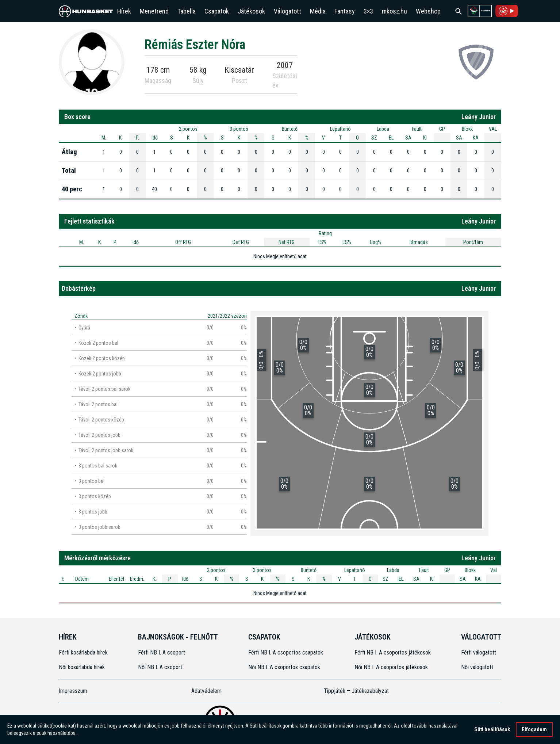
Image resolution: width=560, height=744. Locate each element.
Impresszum (73, 691)
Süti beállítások (492, 730)
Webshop (428, 11)
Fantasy (345, 11)
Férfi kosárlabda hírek (83, 653)
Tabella (187, 11)
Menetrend (154, 11)
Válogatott (287, 11)
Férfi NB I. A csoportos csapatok (286, 653)
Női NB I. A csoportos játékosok (391, 667)
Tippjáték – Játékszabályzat (356, 691)
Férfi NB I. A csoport (162, 653)
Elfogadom (534, 730)
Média (318, 11)
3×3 (368, 11)
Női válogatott (477, 667)
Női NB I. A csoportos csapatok (285, 667)
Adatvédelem (206, 691)
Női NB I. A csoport (160, 667)
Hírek (124, 11)
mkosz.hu (394, 11)
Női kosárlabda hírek (82, 667)
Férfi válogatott (479, 653)
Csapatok (217, 11)
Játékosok (251, 11)
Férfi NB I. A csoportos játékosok (393, 653)
